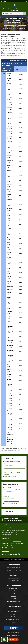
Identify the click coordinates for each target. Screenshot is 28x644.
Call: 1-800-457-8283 (13, 578)
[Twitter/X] (6, 554)
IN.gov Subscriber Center (11, 503)
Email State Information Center (13, 570)
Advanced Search (13, 591)
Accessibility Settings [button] (13, 633)
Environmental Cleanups (10, 25)
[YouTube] (11, 554)
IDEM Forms (7, 496)
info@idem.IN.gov (9, 546)
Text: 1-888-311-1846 (13, 581)
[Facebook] (3, 554)
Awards (13, 622)
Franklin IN (12, 27)
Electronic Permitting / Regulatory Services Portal (13, 491)
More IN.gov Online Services (12, 501)
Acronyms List (8, 487)
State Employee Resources (13, 601)
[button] (26, 1)
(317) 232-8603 (17, 541)
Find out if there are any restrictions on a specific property (15, 465)
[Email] (16, 554)
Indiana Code (13, 617)
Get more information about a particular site (15, 469)
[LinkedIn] (14, 554)
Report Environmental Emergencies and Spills (13, 530)
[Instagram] (8, 554)
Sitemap (13, 596)
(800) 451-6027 (10, 543)
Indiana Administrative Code (13, 619)
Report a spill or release (10, 476)
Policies (13, 593)
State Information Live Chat (13, 568)
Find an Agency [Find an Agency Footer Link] (13, 575)
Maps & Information (13, 609)
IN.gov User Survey (13, 588)
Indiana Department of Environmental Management (14, 10)
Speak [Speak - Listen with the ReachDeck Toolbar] (13, 639)
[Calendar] (19, 554)
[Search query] (13, 14)
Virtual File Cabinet (9, 499)
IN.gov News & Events (13, 611)
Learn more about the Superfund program (13, 473)
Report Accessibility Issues (13, 635)
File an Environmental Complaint (10, 534)
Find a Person (13, 573)
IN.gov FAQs (13, 599)
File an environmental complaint (12, 461)
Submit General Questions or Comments (12, 528)
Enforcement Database (10, 494)
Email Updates (13, 614)
